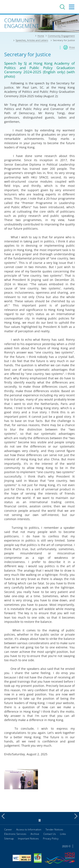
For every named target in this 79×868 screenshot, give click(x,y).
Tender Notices (54, 829)
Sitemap (9, 839)
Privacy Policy (51, 839)
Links (63, 834)
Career (8, 829)
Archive (35, 834)
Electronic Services (15, 834)
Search (62, 7)
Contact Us (50, 834)
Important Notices (28, 839)
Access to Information (29, 829)
